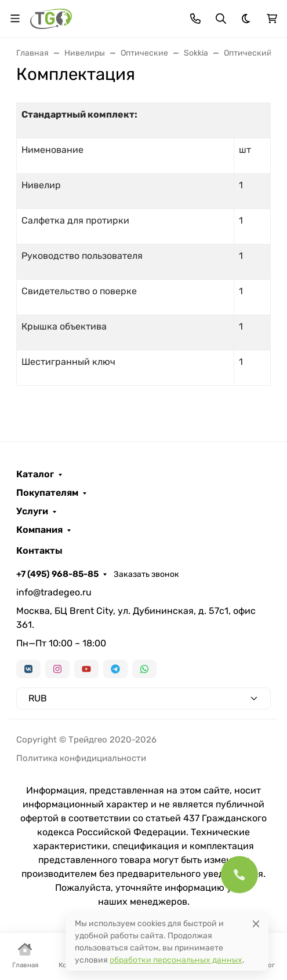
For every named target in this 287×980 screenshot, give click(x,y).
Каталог (35, 474)
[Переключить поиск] (221, 19)
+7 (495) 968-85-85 (57, 574)
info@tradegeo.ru (54, 592)
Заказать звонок (146, 574)
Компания (39, 530)
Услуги (32, 511)
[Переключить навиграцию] (15, 19)
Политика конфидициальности (81, 758)
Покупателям (47, 493)
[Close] (256, 924)
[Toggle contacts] (195, 19)
